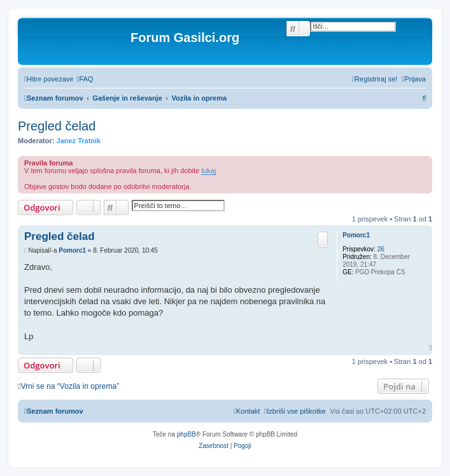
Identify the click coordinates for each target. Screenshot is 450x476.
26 (381, 249)
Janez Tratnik (79, 141)
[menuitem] (85, 79)
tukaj (208, 171)
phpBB (186, 434)
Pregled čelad (57, 126)
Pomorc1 (356, 235)
